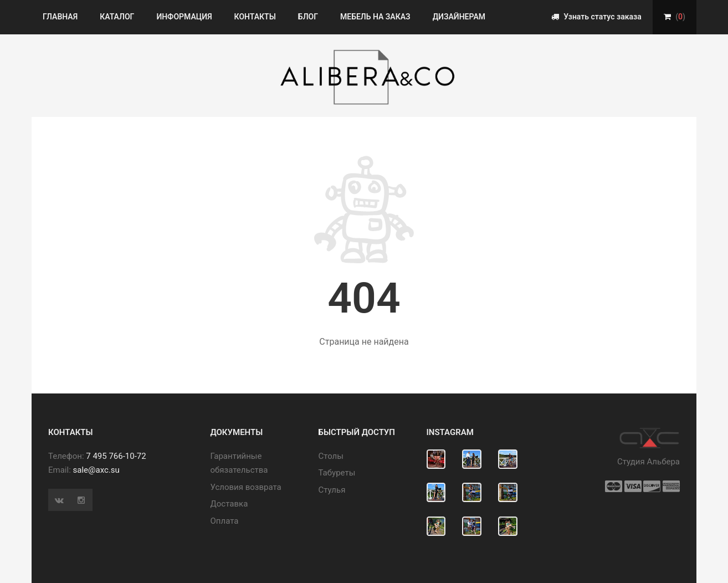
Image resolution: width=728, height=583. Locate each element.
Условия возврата (246, 487)
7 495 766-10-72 (116, 456)
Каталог (117, 17)
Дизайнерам (459, 17)
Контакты (255, 17)
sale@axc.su (96, 470)
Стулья (332, 490)
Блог (308, 17)
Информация (184, 17)
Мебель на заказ (375, 17)
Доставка (229, 504)
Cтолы (331, 456)
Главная (60, 17)
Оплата (225, 521)
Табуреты (337, 473)
